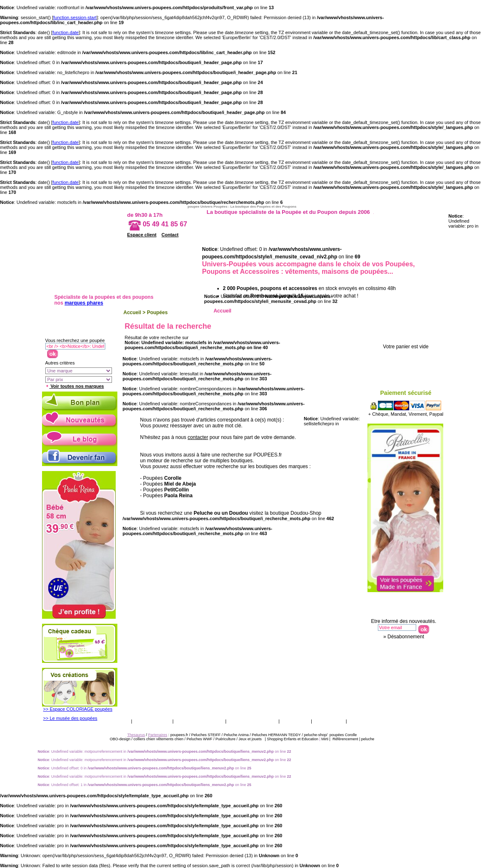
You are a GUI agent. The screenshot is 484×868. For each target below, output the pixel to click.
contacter (198, 437)
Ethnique (335, 311)
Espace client (142, 235)
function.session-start (75, 17)
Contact (170, 235)
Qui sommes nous (252, 721)
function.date (66, 32)
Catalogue (295, 721)
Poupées (157, 312)
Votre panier (408, 332)
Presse (359, 721)
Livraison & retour (199, 721)
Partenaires (158, 735)
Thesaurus (328, 721)
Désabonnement (406, 637)
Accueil (133, 312)
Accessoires (410, 311)
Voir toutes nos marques (75, 386)
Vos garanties (152, 721)
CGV (123, 721)
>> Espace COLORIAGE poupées (78, 709)
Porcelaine (372, 311)
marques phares (84, 303)
